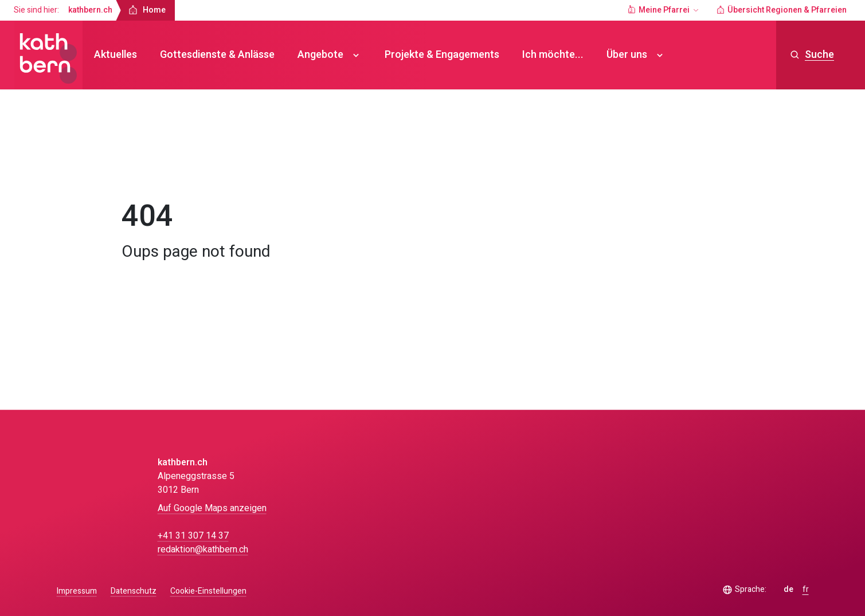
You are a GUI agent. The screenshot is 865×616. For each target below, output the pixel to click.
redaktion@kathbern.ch (203, 550)
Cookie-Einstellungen (208, 591)
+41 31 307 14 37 (193, 536)
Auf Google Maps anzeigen (212, 508)
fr (806, 590)
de (788, 590)
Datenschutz (134, 591)
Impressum (77, 591)
